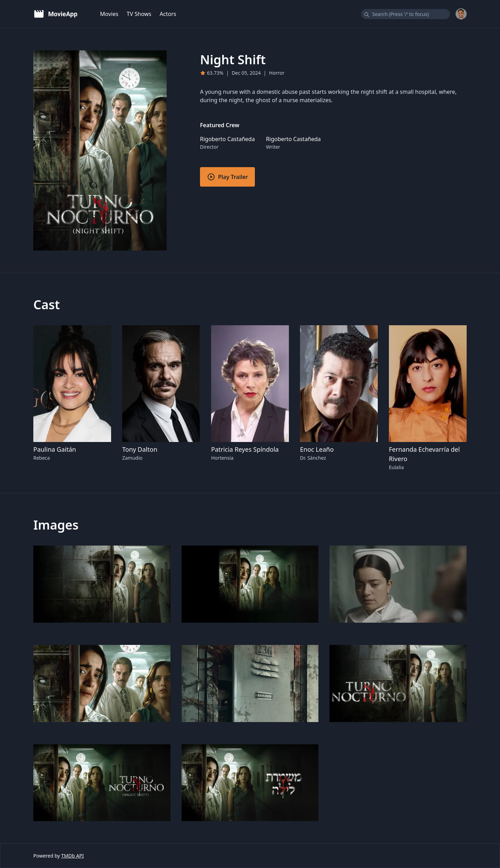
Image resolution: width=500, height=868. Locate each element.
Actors (168, 14)
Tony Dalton (140, 449)
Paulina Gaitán (55, 449)
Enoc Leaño (317, 449)
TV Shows (139, 14)
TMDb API (72, 856)
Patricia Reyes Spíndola (245, 449)
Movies (109, 14)
